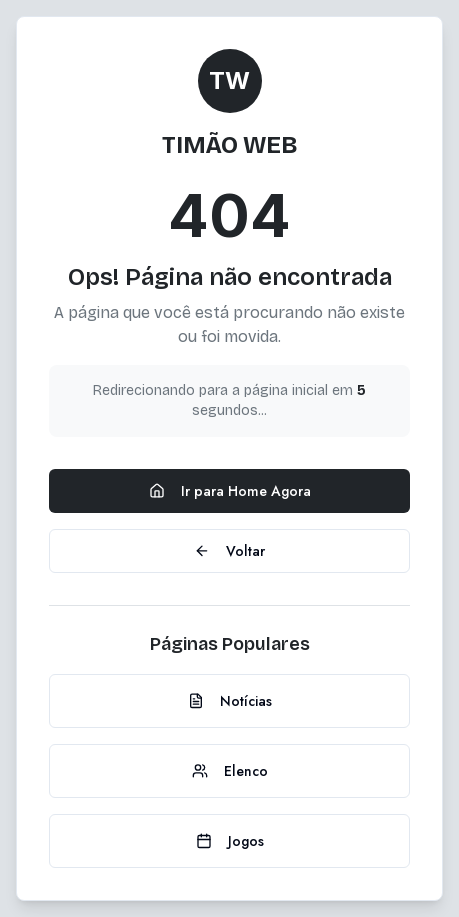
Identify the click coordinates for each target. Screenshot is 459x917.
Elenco (230, 771)
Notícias (230, 701)
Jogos (230, 841)
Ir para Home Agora (230, 491)
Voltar (229, 551)
